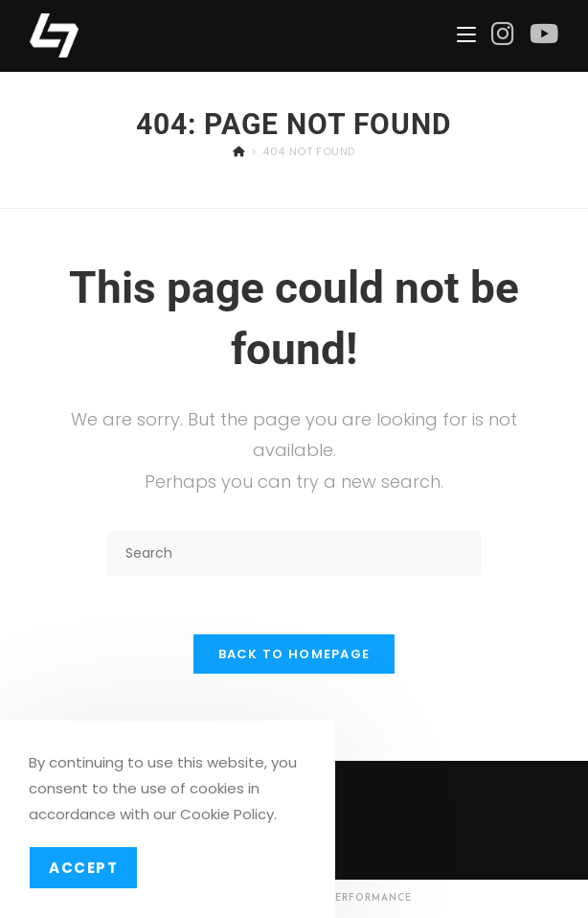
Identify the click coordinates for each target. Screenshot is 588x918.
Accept (83, 868)
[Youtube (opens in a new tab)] (544, 34)
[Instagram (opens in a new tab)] (503, 34)
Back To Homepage (294, 654)
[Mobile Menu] (466, 35)
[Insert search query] (294, 553)
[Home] (239, 151)
